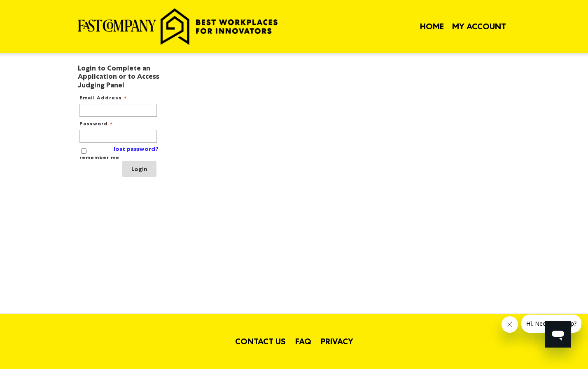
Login (139, 169)
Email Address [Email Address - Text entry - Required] (104, 98)
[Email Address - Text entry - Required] (118, 110)
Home (432, 26)
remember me (99, 157)
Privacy (337, 341)
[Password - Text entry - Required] (118, 136)
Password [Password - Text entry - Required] (97, 124)
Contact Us (260, 341)
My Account (479, 26)
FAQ (303, 341)
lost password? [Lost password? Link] (136, 149)
